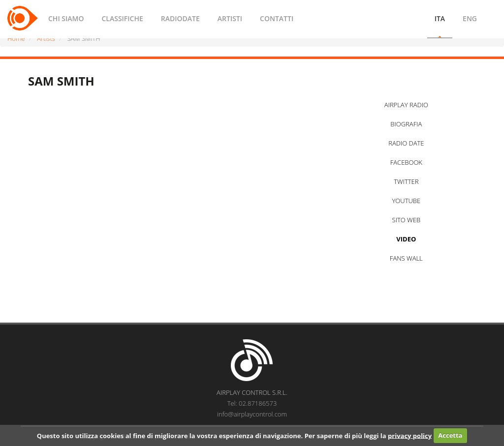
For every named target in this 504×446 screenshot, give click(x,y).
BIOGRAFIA (406, 124)
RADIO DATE (406, 143)
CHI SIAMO (66, 18)
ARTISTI (230, 18)
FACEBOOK (406, 162)
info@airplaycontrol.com (252, 414)
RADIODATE (180, 18)
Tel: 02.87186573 (252, 403)
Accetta (450, 435)
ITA (440, 18)
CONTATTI (277, 18)
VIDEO (406, 239)
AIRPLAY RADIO (406, 105)
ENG (470, 18)
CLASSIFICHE (122, 18)
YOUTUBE (406, 201)
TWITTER (406, 181)
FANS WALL (406, 258)
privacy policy (410, 435)
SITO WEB (406, 220)
